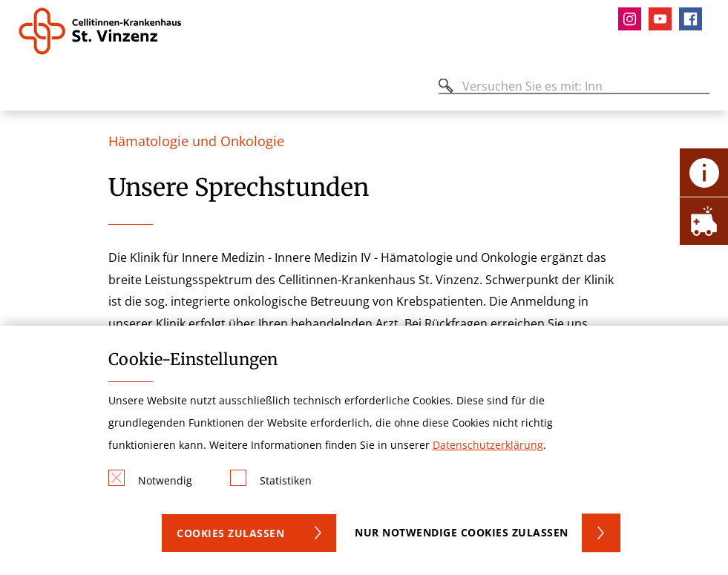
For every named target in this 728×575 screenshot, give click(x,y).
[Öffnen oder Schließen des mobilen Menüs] (27, 89)
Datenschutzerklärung (488, 445)
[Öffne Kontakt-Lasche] (704, 172)
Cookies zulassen (230, 533)
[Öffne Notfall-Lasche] (704, 221)
